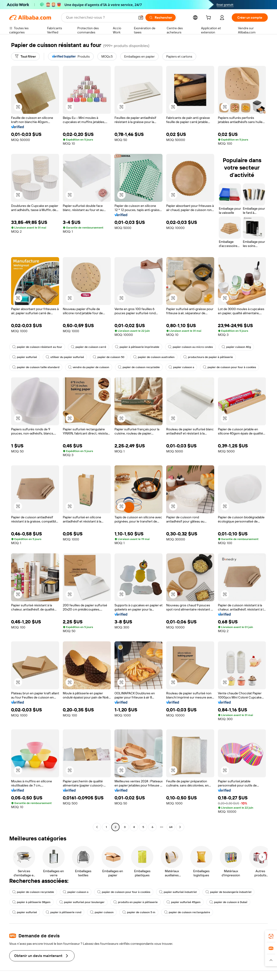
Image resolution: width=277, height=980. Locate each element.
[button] (141, 18)
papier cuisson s (181, 367)
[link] (271, 936)
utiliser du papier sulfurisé (65, 357)
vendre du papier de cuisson (89, 367)
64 (171, 827)
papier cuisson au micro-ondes (190, 347)
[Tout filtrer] (25, 56)
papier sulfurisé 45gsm (184, 902)
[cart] (209, 18)
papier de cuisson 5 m (139, 912)
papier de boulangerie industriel (228, 892)
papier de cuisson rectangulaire (187, 912)
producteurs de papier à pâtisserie (208, 357)
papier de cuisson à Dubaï (228, 902)
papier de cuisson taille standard (36, 367)
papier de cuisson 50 (109, 357)
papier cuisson (102, 912)
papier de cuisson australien (154, 357)
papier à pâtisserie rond (63, 912)
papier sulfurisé (25, 357)
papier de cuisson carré (89, 347)
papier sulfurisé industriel (178, 892)
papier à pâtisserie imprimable (137, 347)
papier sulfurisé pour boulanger (82, 902)
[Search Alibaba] (100, 18)
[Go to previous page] (97, 827)
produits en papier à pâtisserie (135, 902)
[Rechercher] (161, 18)
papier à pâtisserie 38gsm (31, 902)
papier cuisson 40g (236, 347)
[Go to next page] (180, 827)
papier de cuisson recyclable (139, 367)
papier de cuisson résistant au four (37, 347)
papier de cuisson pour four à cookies (229, 367)
